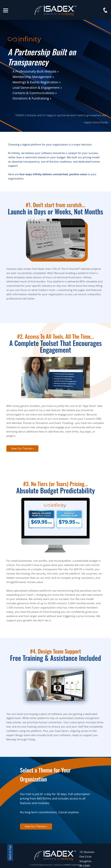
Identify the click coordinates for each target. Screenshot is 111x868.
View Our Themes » (22, 448)
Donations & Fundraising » (32, 98)
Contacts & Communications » (35, 93)
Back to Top (10, 852)
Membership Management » (33, 77)
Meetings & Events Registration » (37, 82)
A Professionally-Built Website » (36, 71)
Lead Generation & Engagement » (37, 88)
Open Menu (6, 11)
